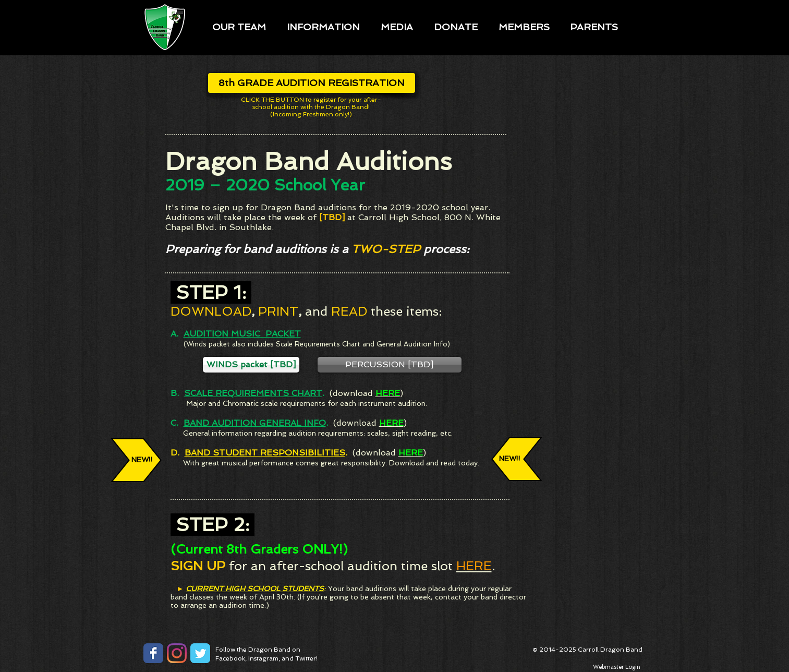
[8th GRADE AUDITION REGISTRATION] (312, 83)
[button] (239, 27)
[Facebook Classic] (153, 653)
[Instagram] (177, 653)
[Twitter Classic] (200, 653)
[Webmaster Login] (617, 667)
